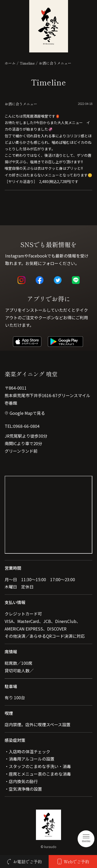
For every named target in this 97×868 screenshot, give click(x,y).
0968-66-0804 (26, 426)
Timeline (27, 63)
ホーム (10, 63)
